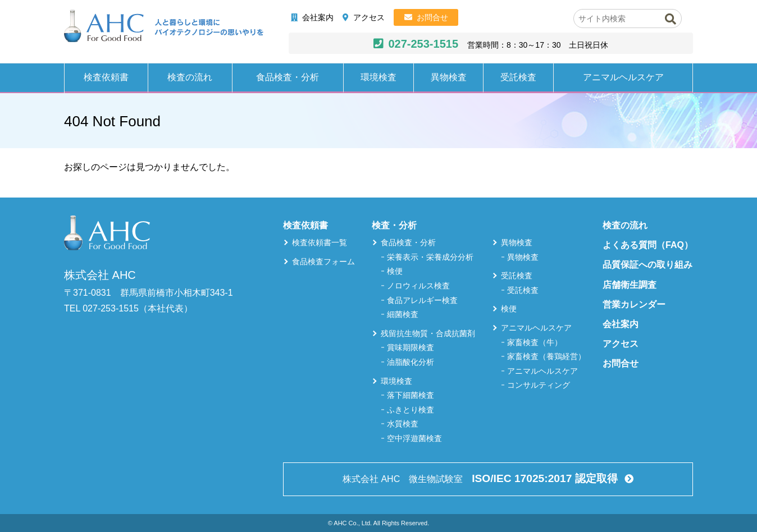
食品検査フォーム (323, 262)
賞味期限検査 (411, 347)
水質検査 (403, 424)
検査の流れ (190, 77)
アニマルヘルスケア (623, 77)
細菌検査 (403, 314)
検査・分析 (394, 225)
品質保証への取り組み (647, 265)
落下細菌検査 (411, 395)
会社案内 (318, 17)
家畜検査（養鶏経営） (546, 356)
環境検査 (378, 77)
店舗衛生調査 (630, 285)
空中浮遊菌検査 (414, 438)
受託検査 (518, 77)
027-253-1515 (423, 44)
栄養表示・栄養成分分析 (430, 257)
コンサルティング (539, 385)
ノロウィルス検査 (418, 286)
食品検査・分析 (288, 77)
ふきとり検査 (411, 410)
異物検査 (449, 77)
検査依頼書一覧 (320, 242)
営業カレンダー (634, 304)
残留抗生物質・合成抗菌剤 (428, 333)
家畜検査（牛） (535, 342)
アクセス (369, 17)
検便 (395, 271)
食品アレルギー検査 (422, 300)
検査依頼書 (106, 77)
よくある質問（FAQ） (648, 245)
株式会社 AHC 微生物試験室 (481, 478)
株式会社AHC (164, 26)
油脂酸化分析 (411, 362)
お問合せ (432, 17)
